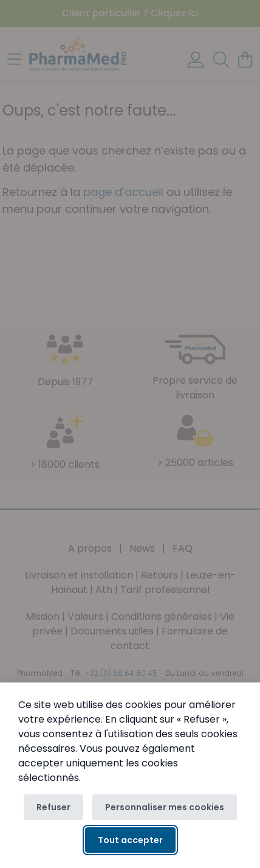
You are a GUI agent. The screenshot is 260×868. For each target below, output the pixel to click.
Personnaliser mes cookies (165, 807)
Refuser (53, 807)
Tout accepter (130, 840)
